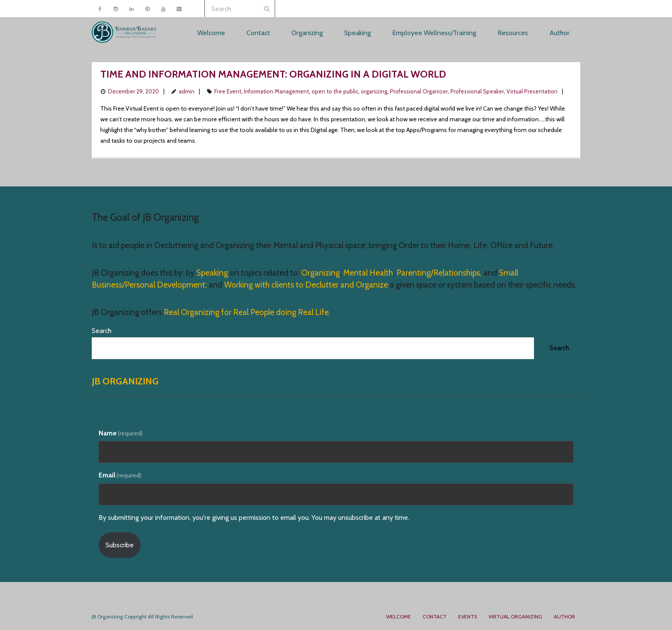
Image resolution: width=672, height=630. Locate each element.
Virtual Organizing (515, 616)
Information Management (276, 91)
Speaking (213, 273)
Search (102, 331)
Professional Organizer (419, 91)
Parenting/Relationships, (439, 273)
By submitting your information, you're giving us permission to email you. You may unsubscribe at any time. (254, 517)
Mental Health (368, 273)
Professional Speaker (477, 91)
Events (468, 616)
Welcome (399, 616)
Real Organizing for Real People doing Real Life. (246, 312)
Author (564, 616)
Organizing (321, 273)
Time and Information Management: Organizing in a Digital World (273, 74)
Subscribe (120, 545)
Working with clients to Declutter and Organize (306, 285)
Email (120, 475)
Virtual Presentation (532, 91)
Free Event (228, 91)
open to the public (335, 91)
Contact (435, 616)
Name (121, 433)
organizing (374, 91)
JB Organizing (125, 381)
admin (187, 91)
